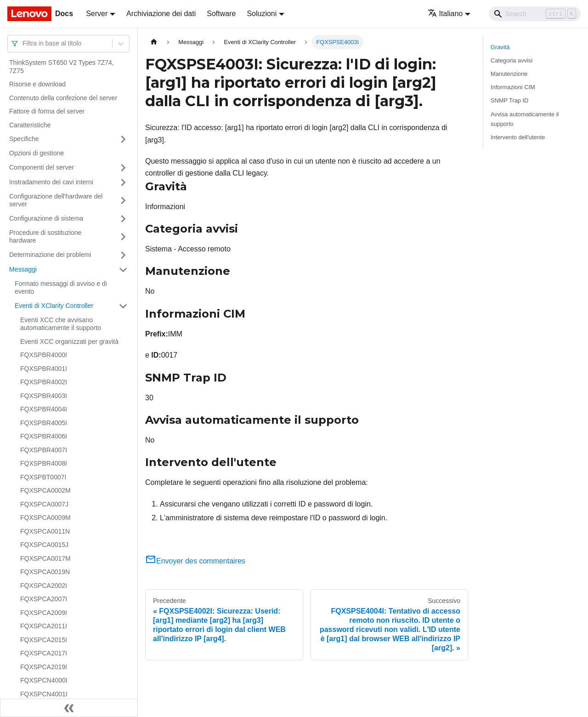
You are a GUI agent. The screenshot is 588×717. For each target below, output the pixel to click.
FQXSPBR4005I (44, 423)
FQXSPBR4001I (44, 369)
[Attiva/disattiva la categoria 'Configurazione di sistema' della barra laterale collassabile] (123, 219)
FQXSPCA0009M (45, 518)
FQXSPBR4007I (44, 450)
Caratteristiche (30, 125)
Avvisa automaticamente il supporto (525, 119)
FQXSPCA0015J (44, 545)
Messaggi (23, 269)
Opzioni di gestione (37, 153)
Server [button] (97, 14)
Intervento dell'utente (518, 137)
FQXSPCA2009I (44, 613)
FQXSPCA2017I (44, 653)
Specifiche (24, 139)
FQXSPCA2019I (44, 667)
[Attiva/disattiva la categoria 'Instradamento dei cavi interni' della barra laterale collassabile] (123, 182)
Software (221, 14)
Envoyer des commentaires (195, 561)
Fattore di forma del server (47, 111)
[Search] (535, 14)
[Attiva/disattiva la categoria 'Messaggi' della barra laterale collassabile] (123, 270)
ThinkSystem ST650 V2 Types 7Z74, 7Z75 (62, 67)
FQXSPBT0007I (43, 477)
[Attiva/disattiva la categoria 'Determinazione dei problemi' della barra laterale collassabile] (123, 255)
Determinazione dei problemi (50, 255)
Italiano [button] (445, 14)
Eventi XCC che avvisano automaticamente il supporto (61, 324)
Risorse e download (37, 84)
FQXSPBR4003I (44, 396)
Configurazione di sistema (46, 218)
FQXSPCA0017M (45, 558)
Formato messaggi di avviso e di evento (61, 288)
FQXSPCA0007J (44, 504)
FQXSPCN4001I (44, 694)
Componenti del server (42, 167)
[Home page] (154, 42)
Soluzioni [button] (262, 14)
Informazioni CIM (513, 87)
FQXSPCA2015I (44, 640)
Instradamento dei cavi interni (51, 182)
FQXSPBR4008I (44, 463)
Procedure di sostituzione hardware (45, 237)
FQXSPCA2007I (44, 599)
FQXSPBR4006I (44, 436)
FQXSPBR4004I (44, 409)
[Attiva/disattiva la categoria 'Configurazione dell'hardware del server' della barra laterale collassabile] (123, 201)
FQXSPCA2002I (44, 586)
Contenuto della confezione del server (63, 98)
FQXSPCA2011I (44, 626)
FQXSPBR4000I (44, 355)
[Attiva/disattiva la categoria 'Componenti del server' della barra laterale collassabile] (123, 168)
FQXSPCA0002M (45, 490)
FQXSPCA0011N (45, 531)
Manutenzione (509, 74)
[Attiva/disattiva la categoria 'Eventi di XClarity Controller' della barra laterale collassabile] (123, 306)
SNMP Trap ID (509, 100)
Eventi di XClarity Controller (54, 306)
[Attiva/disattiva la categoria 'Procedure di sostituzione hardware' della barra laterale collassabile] (123, 237)
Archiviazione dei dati (161, 14)
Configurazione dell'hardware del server (56, 200)
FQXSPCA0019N (45, 572)
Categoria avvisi (512, 60)
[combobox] (23, 43)
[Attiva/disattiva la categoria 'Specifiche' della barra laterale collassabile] (123, 139)
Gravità (500, 47)
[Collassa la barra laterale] (69, 708)
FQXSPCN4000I (44, 680)
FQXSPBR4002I (44, 382)
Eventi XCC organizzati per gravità (69, 341)
